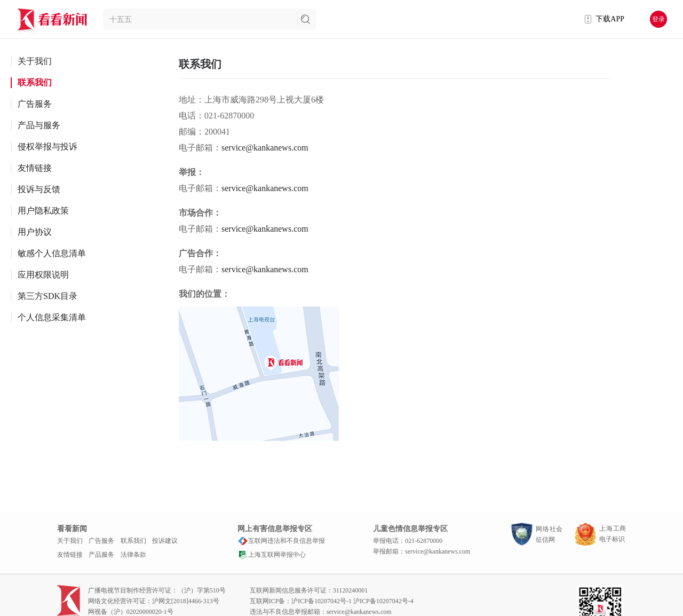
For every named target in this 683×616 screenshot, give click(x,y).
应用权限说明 (43, 275)
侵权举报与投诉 (47, 147)
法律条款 (133, 555)
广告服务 (35, 104)
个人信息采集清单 (52, 317)
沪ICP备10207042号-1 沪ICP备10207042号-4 (352, 601)
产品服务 (101, 555)
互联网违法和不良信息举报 (281, 541)
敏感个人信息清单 (52, 253)
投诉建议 (165, 541)
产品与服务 (39, 125)
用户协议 (35, 232)
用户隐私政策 (43, 211)
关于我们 (35, 61)
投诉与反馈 (39, 189)
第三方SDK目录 (47, 296)
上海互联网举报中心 (272, 555)
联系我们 (35, 82)
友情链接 (35, 168)
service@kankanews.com (265, 148)
